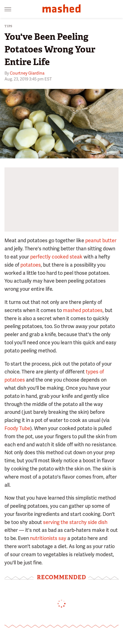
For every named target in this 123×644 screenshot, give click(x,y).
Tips (9, 26)
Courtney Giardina (27, 73)
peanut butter (101, 240)
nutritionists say (48, 538)
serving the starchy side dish (75, 522)
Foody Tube (17, 428)
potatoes (31, 265)
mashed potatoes (83, 310)
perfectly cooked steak (56, 257)
